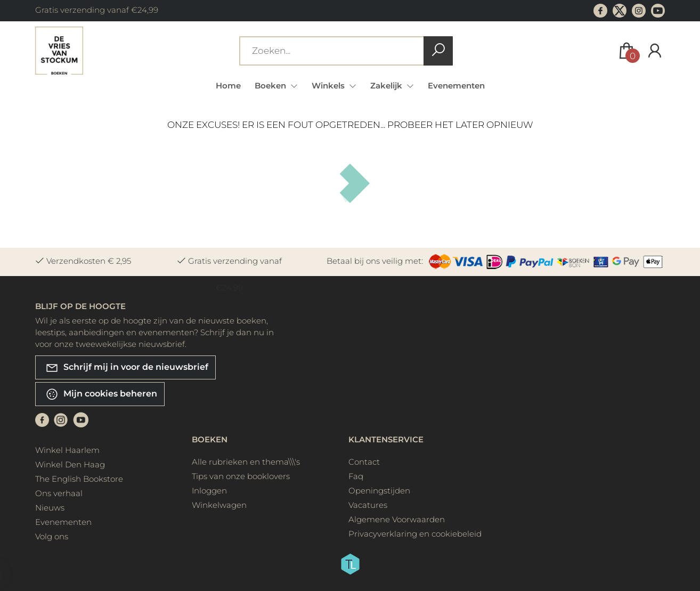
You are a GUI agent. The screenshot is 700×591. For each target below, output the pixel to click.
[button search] (438, 51)
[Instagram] (61, 419)
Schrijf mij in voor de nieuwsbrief (127, 367)
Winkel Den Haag (70, 464)
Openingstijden (379, 491)
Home (228, 86)
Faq (356, 476)
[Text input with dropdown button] (334, 51)
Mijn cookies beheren (101, 394)
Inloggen (209, 491)
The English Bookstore (79, 479)
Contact (364, 462)
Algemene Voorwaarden (397, 519)
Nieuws (50, 508)
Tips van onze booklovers (241, 476)
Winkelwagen (219, 505)
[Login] (655, 51)
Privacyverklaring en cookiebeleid (415, 534)
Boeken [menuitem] (271, 86)
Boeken (210, 439)
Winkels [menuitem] (329, 86)
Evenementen (456, 86)
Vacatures (368, 505)
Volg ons (52, 536)
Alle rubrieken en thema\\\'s (246, 462)
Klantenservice (386, 439)
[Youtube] (81, 419)
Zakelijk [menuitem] (387, 86)
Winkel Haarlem (67, 450)
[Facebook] (42, 419)
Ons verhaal (59, 493)
